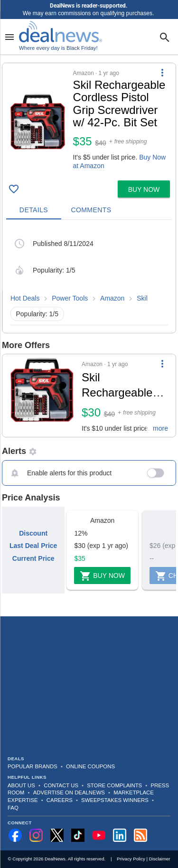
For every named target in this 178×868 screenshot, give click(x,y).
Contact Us (61, 785)
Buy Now (102, 576)
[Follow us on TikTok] (78, 835)
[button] (89, 120)
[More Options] (162, 73)
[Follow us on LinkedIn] (120, 835)
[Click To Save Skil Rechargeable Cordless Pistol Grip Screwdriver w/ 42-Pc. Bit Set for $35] (14, 189)
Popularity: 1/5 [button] (37, 314)
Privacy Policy (131, 859)
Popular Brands (33, 766)
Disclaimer (160, 859)
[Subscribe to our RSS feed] (141, 835)
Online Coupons (90, 766)
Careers (60, 800)
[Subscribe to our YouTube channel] (99, 835)
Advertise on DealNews (69, 793)
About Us (21, 785)
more (160, 428)
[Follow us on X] (57, 835)
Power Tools (70, 298)
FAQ (13, 808)
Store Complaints (114, 785)
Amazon (112, 298)
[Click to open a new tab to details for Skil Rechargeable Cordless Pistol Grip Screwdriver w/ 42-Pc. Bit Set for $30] (42, 396)
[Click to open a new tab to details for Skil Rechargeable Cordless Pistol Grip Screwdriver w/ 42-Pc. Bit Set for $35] (38, 122)
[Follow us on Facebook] (15, 835)
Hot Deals (25, 298)
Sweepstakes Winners (115, 800)
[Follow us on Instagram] (36, 835)
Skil (142, 298)
